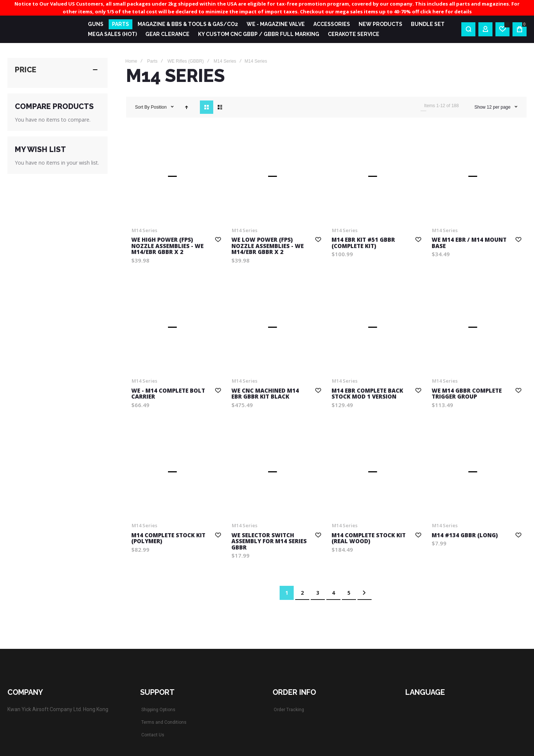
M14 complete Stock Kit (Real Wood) (369, 538)
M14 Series (225, 61)
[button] (218, 239)
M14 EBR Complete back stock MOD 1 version (367, 394)
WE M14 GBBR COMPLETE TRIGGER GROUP (467, 394)
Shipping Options (158, 710)
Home (131, 61)
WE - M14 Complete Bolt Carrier (168, 394)
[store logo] (42, 29)
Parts (152, 61)
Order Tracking (289, 710)
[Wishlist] (502, 29)
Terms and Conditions (164, 722)
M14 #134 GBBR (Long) (465, 535)
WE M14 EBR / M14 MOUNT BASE (469, 243)
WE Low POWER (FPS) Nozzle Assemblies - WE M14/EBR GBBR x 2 (268, 246)
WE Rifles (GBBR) (185, 61)
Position (159, 107)
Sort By (142, 107)
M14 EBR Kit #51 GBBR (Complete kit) (363, 243)
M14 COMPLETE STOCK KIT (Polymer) (168, 538)
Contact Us (153, 735)
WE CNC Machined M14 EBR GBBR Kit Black (265, 394)
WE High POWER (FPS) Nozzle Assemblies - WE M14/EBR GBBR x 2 (167, 246)
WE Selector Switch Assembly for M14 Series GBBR (269, 541)
